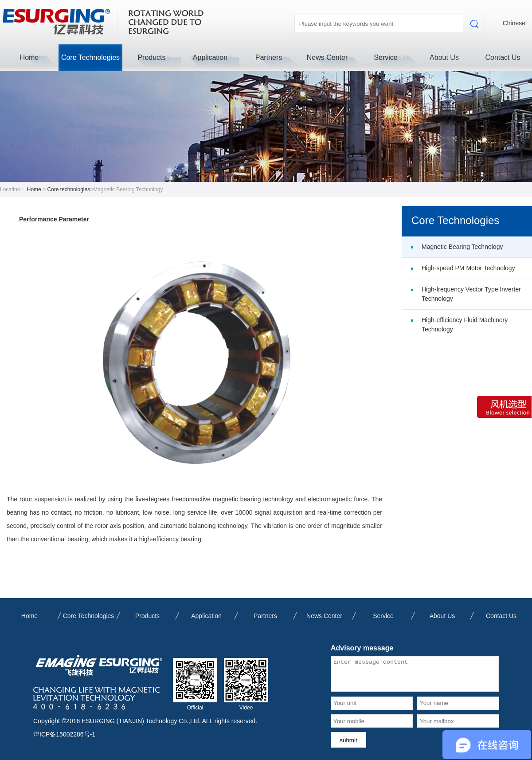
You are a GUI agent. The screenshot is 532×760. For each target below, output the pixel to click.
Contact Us (503, 57)
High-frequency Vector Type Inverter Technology (471, 294)
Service (385, 57)
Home (29, 57)
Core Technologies (90, 57)
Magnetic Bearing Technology (462, 247)
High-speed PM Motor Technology (468, 268)
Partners (269, 57)
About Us (444, 57)
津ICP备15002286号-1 (64, 734)
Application (210, 57)
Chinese (514, 23)
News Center (327, 57)
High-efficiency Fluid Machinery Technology (465, 325)
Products (151, 57)
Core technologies (68, 189)
